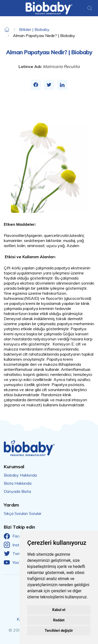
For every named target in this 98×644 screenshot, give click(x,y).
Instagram (17, 545)
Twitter (15, 554)
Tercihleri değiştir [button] (59, 631)
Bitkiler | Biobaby (34, 29)
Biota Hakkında (18, 483)
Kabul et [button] (59, 610)
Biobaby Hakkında (20, 475)
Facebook (17, 536)
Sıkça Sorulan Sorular (23, 513)
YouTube (16, 562)
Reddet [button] (59, 620)
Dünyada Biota (17, 491)
